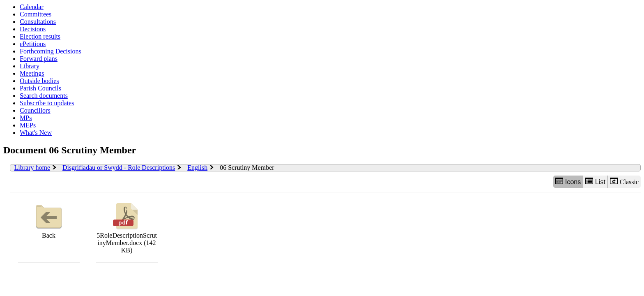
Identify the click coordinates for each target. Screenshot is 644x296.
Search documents (44, 96)
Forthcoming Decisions (51, 51)
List (595, 182)
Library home (32, 168)
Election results (40, 36)
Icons (568, 182)
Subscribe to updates (47, 103)
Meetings (32, 73)
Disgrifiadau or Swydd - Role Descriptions (119, 168)
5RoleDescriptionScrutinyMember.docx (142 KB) (127, 227)
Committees (36, 14)
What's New (36, 133)
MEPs (28, 125)
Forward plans (39, 59)
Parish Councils (40, 88)
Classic (624, 182)
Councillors (35, 110)
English (197, 168)
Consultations (38, 22)
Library (30, 66)
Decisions (33, 29)
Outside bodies (39, 81)
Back (49, 220)
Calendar (32, 7)
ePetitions (33, 44)
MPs (26, 118)
